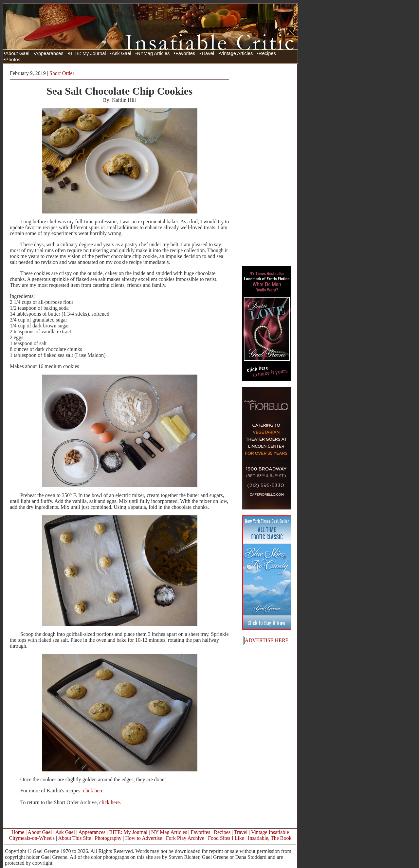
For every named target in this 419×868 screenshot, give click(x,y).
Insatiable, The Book (270, 838)
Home (18, 832)
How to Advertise (144, 838)
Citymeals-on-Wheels (32, 838)
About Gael (17, 53)
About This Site (74, 838)
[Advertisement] (267, 165)
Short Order (62, 73)
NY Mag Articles (169, 832)
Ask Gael (121, 53)
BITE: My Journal (87, 53)
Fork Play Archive (185, 838)
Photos (13, 60)
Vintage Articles (237, 53)
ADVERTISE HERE (267, 640)
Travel (208, 53)
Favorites (185, 53)
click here (93, 791)
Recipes (267, 53)
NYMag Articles (153, 53)
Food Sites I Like (226, 838)
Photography (108, 838)
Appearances (49, 53)
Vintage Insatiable (270, 832)
